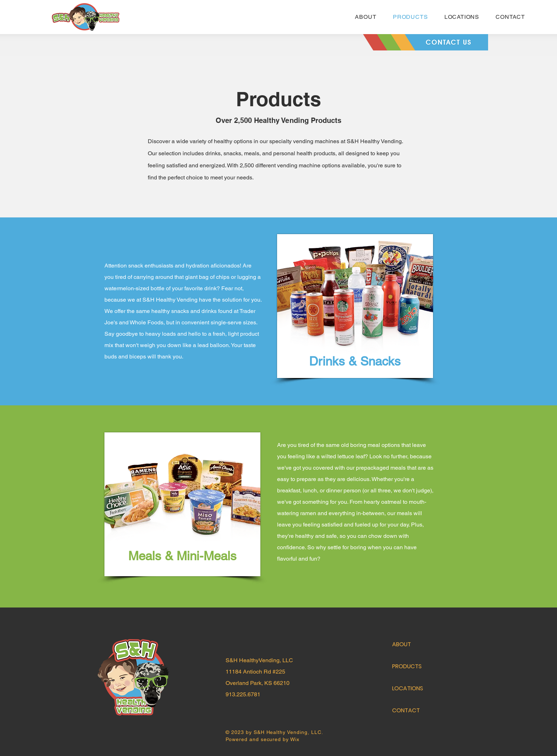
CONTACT (406, 710)
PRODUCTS (407, 666)
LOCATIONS (408, 688)
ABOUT (402, 644)
